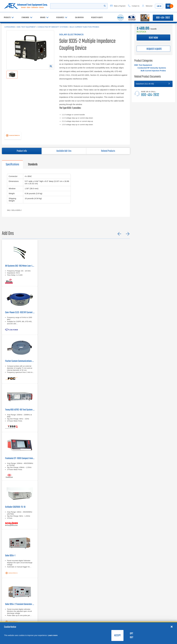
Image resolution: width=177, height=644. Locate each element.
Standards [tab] (33, 164)
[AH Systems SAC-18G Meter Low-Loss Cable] (20, 263)
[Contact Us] (136, 6)
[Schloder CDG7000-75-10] (20, 505)
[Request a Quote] (97, 18)
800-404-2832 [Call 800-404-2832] (163, 18)
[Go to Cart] (171, 6)
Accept (117, 635)
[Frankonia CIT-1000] (20, 456)
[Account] (149, 6)
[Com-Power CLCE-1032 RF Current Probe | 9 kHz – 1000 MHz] (20, 311)
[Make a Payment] (120, 6)
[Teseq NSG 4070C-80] (20, 408)
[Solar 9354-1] (20, 554)
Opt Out (132, 635)
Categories (10, 27)
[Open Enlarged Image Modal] (51, 66)
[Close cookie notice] (172, 627)
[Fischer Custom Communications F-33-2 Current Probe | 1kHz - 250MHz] (20, 359)
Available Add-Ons (64, 151)
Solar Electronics (71, 35)
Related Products (108, 151)
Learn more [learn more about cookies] (53, 635)
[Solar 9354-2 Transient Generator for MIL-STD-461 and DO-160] (20, 602)
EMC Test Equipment (26, 27)
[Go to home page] (26, 6)
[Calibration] (79, 18)
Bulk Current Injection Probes (84, 27)
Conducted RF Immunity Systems (53, 27)
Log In (161, 6)
